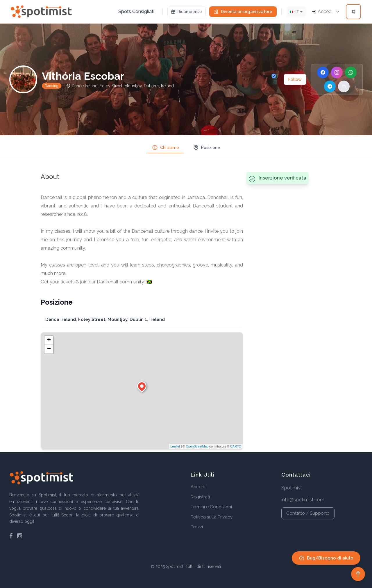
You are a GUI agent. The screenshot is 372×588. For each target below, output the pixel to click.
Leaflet (175, 446)
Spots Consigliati (136, 11)
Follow (295, 79)
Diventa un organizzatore (243, 12)
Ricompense (187, 12)
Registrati (200, 497)
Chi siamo (166, 148)
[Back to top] (358, 574)
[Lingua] (296, 12)
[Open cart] (353, 12)
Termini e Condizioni (211, 507)
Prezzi (197, 527)
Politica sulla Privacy (212, 517)
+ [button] (49, 340)
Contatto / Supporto (308, 513)
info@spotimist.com (303, 500)
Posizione (206, 148)
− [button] (49, 349)
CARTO (236, 446)
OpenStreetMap (197, 446)
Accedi (198, 487)
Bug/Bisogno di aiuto (326, 558)
